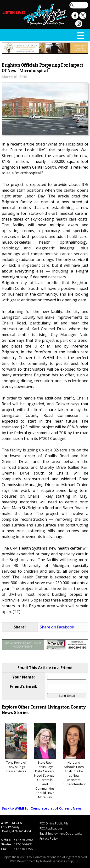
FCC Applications (51, 828)
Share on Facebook (57, 627)
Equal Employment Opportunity (61, 833)
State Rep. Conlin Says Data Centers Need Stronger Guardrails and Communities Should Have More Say (45, 761)
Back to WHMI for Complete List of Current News (42, 808)
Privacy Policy (49, 839)
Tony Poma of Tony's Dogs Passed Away (16, 748)
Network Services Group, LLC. (60, 861)
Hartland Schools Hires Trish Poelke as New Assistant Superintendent (74, 755)
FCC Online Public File (54, 823)
